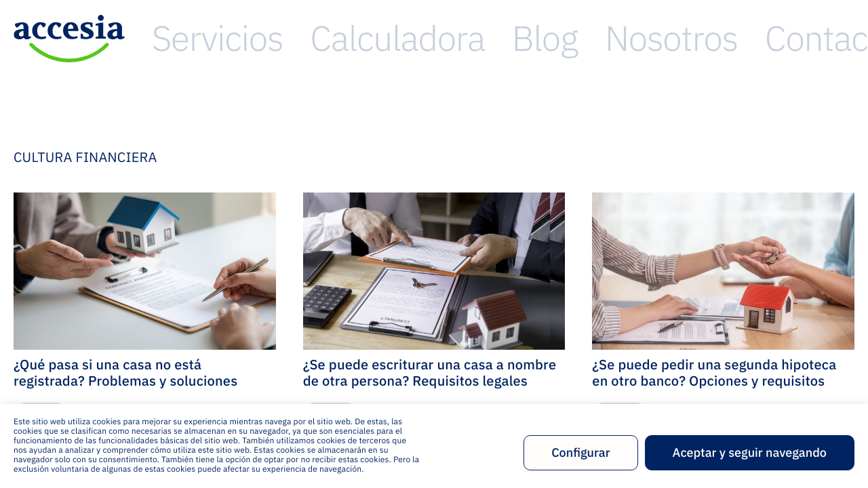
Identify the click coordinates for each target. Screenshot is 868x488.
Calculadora (594, 38)
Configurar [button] (580, 452)
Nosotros (743, 38)
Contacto (826, 38)
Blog (673, 38)
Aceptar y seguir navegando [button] (750, 452)
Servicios (501, 38)
